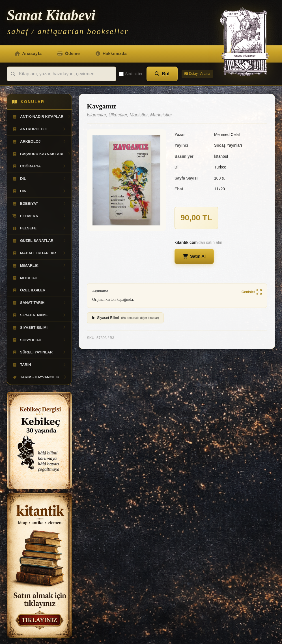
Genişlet (252, 292)
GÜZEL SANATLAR (39, 241)
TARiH (39, 365)
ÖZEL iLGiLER (39, 290)
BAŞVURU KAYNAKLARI (42, 154)
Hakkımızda (111, 53)
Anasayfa (28, 53)
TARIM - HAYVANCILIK (40, 377)
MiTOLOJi (39, 278)
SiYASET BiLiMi (39, 328)
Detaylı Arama (197, 74)
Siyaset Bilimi (125, 318)
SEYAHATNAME (39, 315)
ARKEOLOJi (39, 142)
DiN (39, 191)
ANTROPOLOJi (39, 129)
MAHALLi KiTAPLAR (39, 253)
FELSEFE (39, 228)
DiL (39, 179)
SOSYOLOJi (39, 340)
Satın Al (194, 256)
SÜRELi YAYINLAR (39, 352)
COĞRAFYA (39, 166)
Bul (162, 74)
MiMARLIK (39, 266)
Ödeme (69, 53)
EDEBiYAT (39, 204)
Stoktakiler (131, 74)
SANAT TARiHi (39, 303)
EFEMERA (39, 216)
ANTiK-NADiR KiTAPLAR (42, 117)
